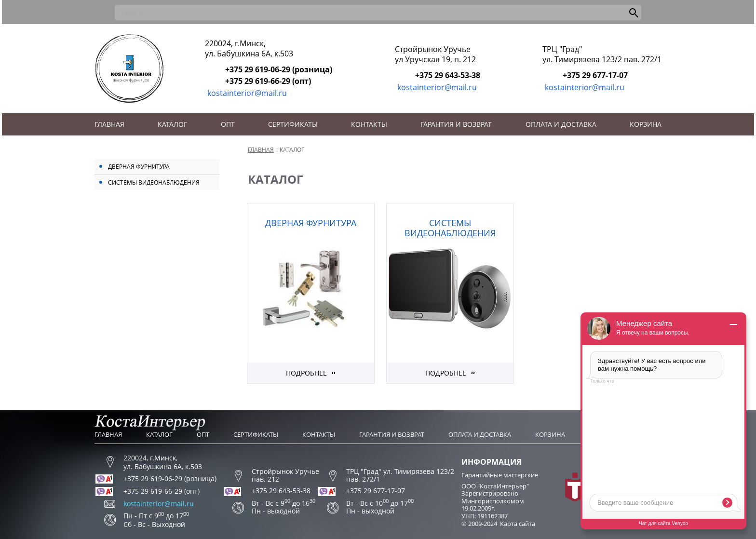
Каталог (172, 124)
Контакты (369, 124)
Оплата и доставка (561, 124)
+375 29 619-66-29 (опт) (268, 81)
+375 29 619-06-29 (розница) (279, 69)
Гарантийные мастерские (500, 475)
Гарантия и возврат (456, 124)
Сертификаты (293, 124)
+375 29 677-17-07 (595, 75)
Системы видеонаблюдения (154, 182)
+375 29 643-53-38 (448, 75)
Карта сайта (518, 524)
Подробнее (306, 373)
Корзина (646, 124)
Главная (109, 124)
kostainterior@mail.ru (247, 93)
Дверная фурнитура (139, 167)
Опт (228, 124)
